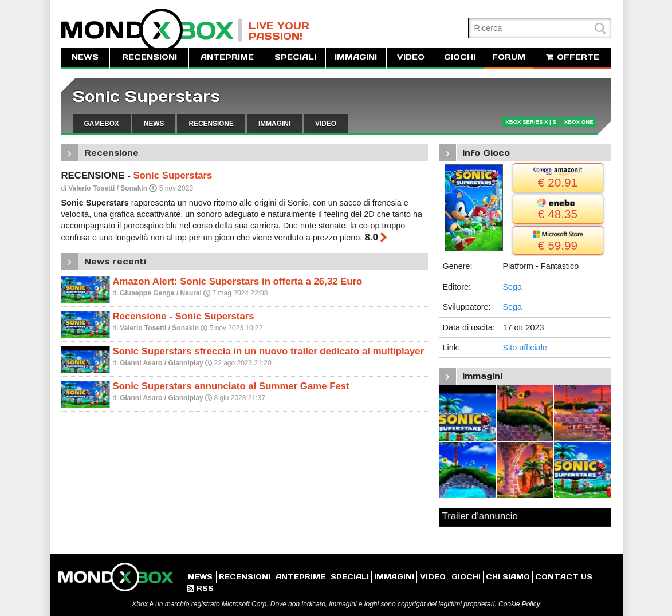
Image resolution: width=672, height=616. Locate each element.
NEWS (85, 57)
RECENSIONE (211, 124)
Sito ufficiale (525, 348)
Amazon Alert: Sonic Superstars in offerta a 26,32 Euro (238, 281)
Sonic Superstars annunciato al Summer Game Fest (231, 386)
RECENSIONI (150, 57)
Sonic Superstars (146, 96)
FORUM (509, 57)
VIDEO (411, 57)
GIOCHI (460, 57)
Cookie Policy (519, 604)
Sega (513, 287)
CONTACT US (564, 577)
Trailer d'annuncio (480, 516)
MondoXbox (152, 30)
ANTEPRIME (227, 57)
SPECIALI (295, 57)
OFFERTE (572, 57)
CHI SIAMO (508, 577)
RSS (201, 588)
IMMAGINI (356, 57)
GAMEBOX (102, 124)
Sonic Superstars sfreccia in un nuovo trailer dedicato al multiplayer (269, 351)
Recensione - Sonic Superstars (184, 316)
